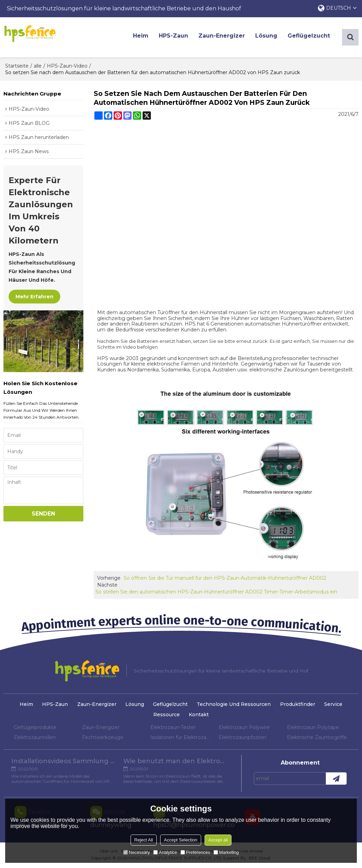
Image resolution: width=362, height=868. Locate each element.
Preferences (195, 852)
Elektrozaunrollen (35, 739)
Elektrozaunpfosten (242, 739)
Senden (43, 515)
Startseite (17, 67)
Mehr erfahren (34, 298)
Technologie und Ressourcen (236, 706)
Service (338, 706)
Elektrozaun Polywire (244, 729)
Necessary (137, 852)
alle (38, 67)
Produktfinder (301, 706)
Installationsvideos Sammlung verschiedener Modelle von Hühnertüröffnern (62, 764)
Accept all (218, 840)
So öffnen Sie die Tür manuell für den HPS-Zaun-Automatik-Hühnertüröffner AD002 (225, 580)
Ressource (166, 716)
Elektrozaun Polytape (313, 729)
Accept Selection (181, 840)
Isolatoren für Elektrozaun (181, 739)
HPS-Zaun (176, 38)
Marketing (226, 852)
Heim (143, 38)
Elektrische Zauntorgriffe (317, 739)
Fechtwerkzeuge (103, 739)
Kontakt (199, 716)
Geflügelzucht (312, 38)
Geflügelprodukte (35, 729)
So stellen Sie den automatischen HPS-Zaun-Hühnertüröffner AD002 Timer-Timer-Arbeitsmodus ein (216, 593)
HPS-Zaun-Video (67, 67)
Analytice (165, 852)
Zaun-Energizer (224, 38)
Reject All (144, 840)
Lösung (269, 38)
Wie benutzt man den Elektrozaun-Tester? (176, 764)
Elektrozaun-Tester (173, 729)
